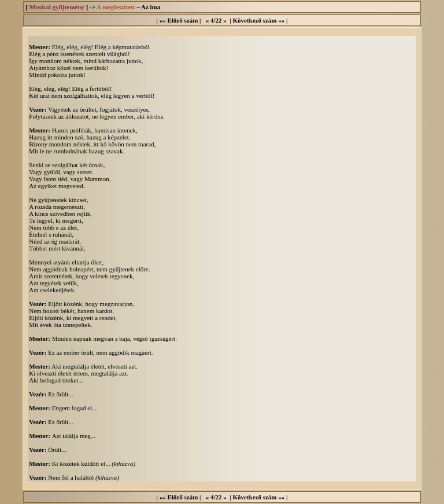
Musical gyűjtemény (57, 7)
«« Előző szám (179, 20)
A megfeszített (116, 7)
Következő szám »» (258, 20)
